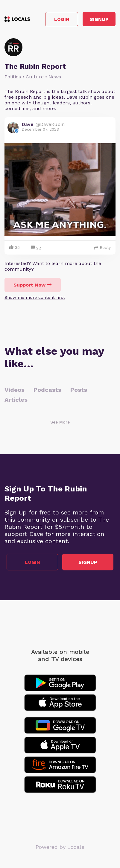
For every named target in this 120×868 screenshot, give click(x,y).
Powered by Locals (60, 847)
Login (62, 19)
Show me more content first (35, 297)
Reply (102, 247)
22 (36, 248)
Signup (99, 19)
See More (60, 422)
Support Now (33, 285)
